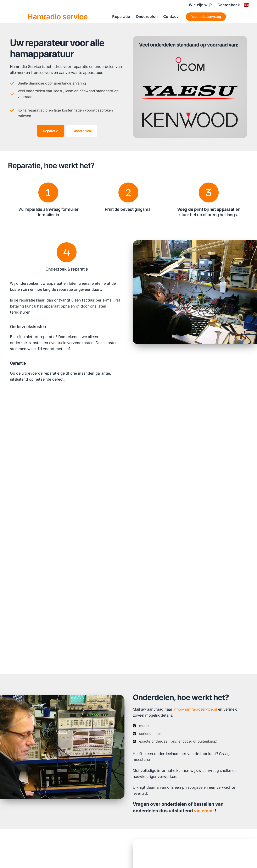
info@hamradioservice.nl (195, 709)
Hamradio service (57, 17)
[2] (128, 192)
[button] (206, 17)
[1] (48, 192)
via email (204, 812)
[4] (67, 252)
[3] (209, 192)
